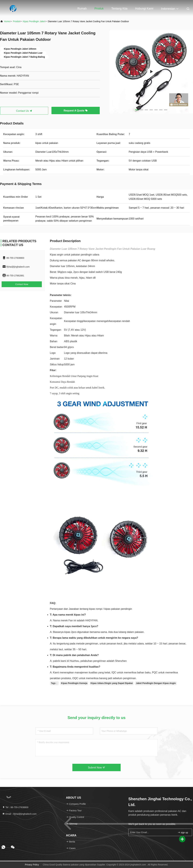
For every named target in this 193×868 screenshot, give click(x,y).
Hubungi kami (144, 9)
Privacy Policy (32, 865)
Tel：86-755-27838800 (15, 807)
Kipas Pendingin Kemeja (74, 683)
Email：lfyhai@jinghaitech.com (19, 814)
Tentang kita (119, 9)
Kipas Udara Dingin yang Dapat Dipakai (112, 683)
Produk (99, 9)
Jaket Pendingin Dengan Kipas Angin (156, 683)
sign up (183, 832)
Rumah (82, 9)
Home (7, 21)
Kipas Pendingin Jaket (34, 21)
